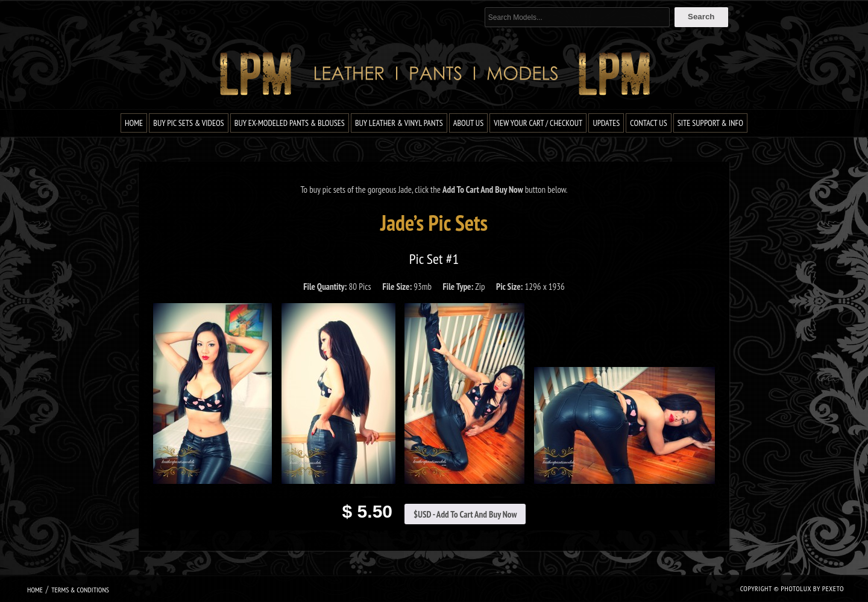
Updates (606, 123)
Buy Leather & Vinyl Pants (399, 123)
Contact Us (648, 123)
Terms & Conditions (80, 590)
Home (134, 123)
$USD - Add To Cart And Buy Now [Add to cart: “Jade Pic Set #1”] (465, 514)
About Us (468, 123)
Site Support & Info (710, 123)
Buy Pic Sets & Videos (188, 123)
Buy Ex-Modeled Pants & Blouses (290, 123)
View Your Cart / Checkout (538, 123)
